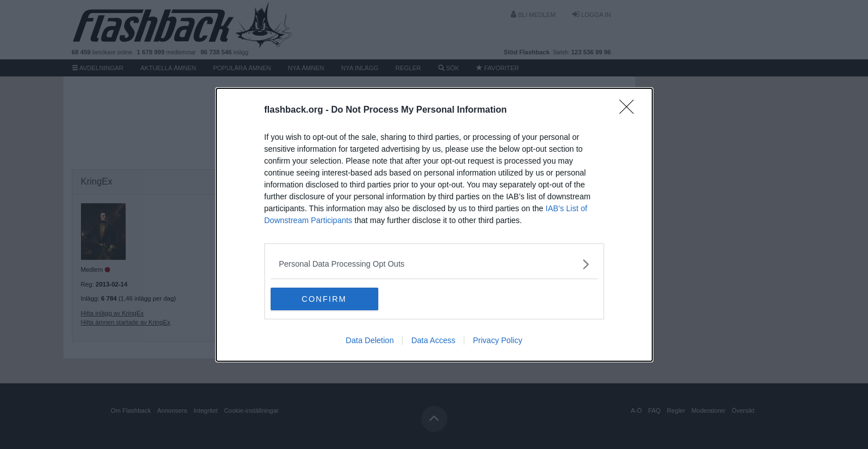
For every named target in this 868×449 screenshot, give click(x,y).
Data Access (433, 340)
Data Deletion (370, 340)
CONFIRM (324, 299)
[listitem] (434, 264)
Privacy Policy (497, 340)
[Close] (630, 110)
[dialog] (434, 225)
